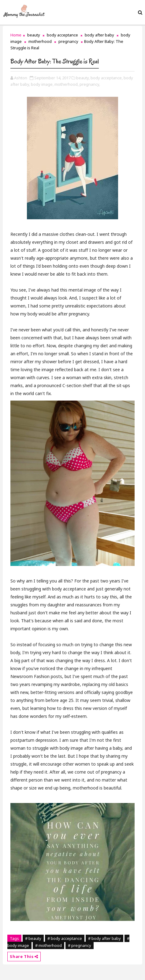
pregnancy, (90, 84)
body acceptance (62, 35)
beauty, (83, 78)
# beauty (33, 938)
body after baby (99, 35)
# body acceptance (65, 938)
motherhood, (67, 84)
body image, (42, 84)
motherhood (40, 41)
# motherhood (48, 945)
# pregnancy (80, 945)
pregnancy (68, 41)
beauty (34, 35)
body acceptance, (107, 78)
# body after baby (104, 938)
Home (16, 35)
